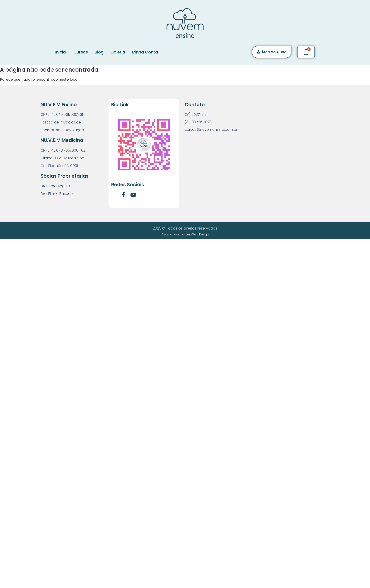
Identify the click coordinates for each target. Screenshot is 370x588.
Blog (99, 52)
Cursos (81, 52)
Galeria (118, 52)
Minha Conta (145, 52)
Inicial (61, 52)
